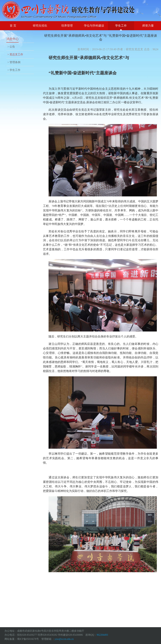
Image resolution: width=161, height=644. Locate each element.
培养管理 (67, 26)
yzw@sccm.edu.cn (64, 639)
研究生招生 (40, 26)
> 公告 (11, 47)
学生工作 (121, 26)
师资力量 (148, 26)
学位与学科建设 (94, 26)
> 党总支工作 (15, 54)
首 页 (13, 26)
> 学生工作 (14, 70)
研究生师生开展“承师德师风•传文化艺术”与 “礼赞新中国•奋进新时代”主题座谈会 (101, 38)
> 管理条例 (14, 62)
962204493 (102, 635)
